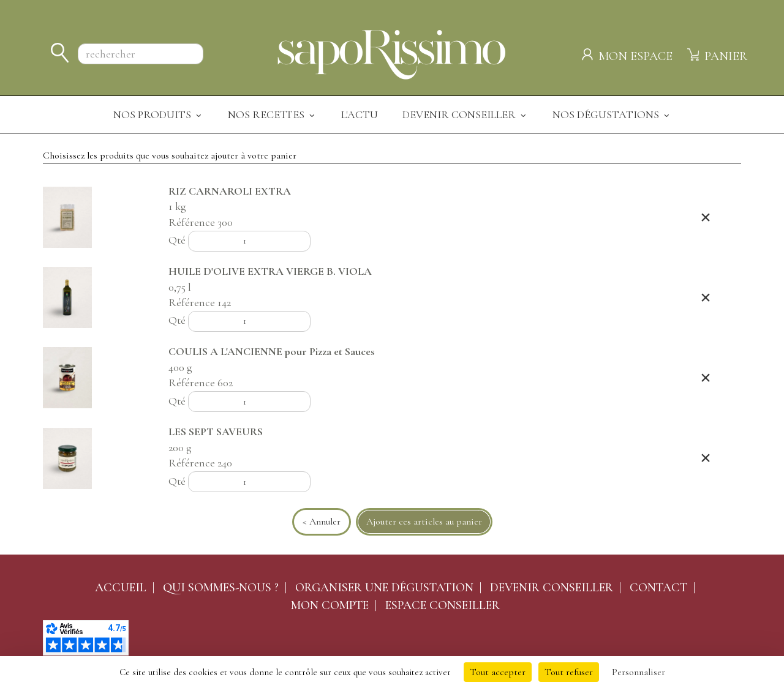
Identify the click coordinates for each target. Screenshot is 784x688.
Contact (658, 588)
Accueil (121, 588)
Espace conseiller (443, 605)
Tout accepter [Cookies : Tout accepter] (498, 672)
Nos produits (158, 114)
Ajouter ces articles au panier (424, 522)
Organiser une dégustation (384, 588)
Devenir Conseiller (465, 114)
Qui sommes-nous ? (221, 588)
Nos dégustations (612, 114)
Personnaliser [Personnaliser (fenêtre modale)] (639, 672)
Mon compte (330, 605)
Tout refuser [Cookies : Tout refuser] (569, 672)
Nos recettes (272, 114)
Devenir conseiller (552, 588)
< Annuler (322, 522)
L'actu (360, 114)
